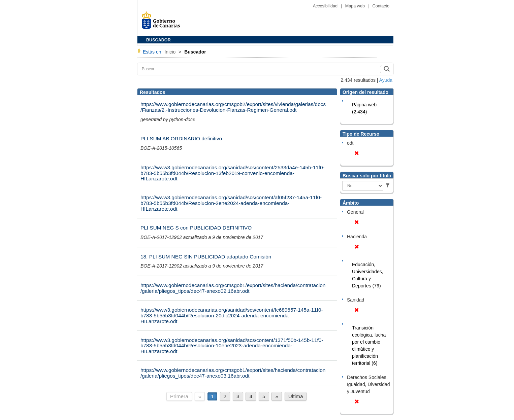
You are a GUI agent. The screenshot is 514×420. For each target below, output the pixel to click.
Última (296, 396)
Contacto (381, 6)
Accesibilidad (326, 6)
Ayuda (386, 80)
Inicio (171, 52)
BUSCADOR (158, 40)
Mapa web (356, 6)
